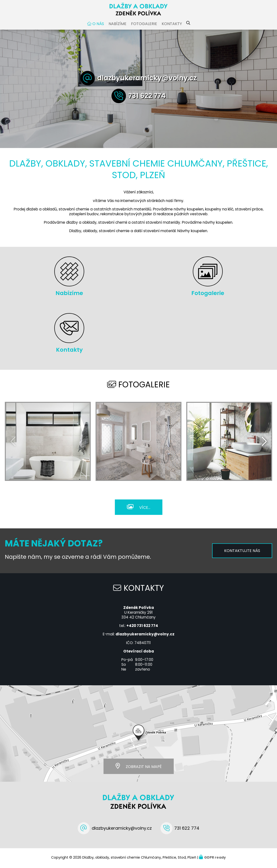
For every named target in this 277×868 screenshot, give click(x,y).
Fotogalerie (144, 25)
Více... (145, 508)
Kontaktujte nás (242, 552)
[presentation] (264, 443)
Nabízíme (118, 25)
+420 (142, 627)
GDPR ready (215, 858)
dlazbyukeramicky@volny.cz (147, 79)
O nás (98, 25)
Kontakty (172, 25)
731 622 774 (147, 97)
